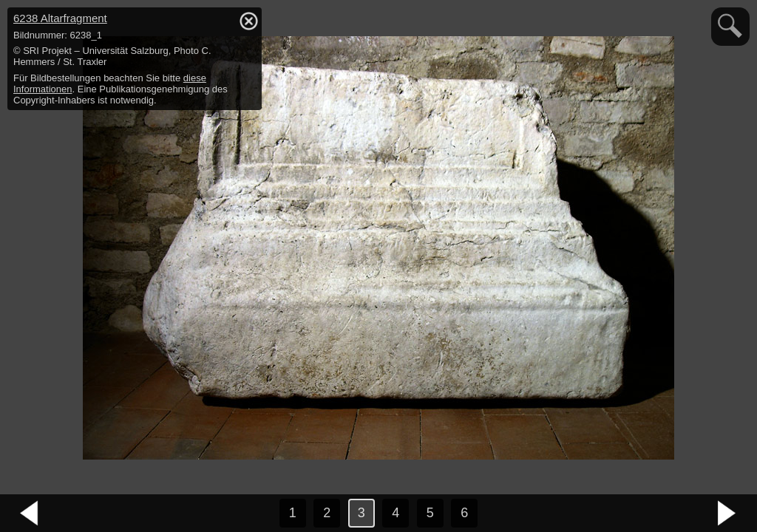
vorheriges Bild (30, 514)
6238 (60, 18)
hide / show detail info (248, 21)
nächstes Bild (727, 514)
